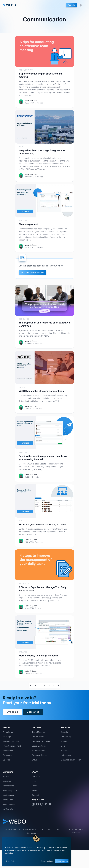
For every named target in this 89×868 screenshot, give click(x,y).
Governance (8, 751)
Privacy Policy (10, 861)
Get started (33, 712)
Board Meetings (39, 746)
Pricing (64, 741)
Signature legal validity (71, 760)
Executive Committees (42, 741)
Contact (35, 795)
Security (64, 732)
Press (34, 786)
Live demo (12, 712)
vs (6, 776)
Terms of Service (12, 829)
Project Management (12, 746)
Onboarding (66, 737)
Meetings (7, 737)
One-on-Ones (38, 737)
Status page (32, 833)
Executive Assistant (40, 755)
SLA (41, 829)
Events (64, 751)
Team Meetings (38, 732)
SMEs (34, 760)
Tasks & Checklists (11, 741)
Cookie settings (47, 861)
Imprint (57, 829)
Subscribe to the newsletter (33, 272)
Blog (63, 746)
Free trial (71, 5)
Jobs (34, 781)
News (34, 790)
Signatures (7, 755)
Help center (66, 755)
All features (8, 732)
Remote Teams (38, 751)
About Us (36, 776)
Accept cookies (62, 861)
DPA (48, 829)
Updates (6, 760)
